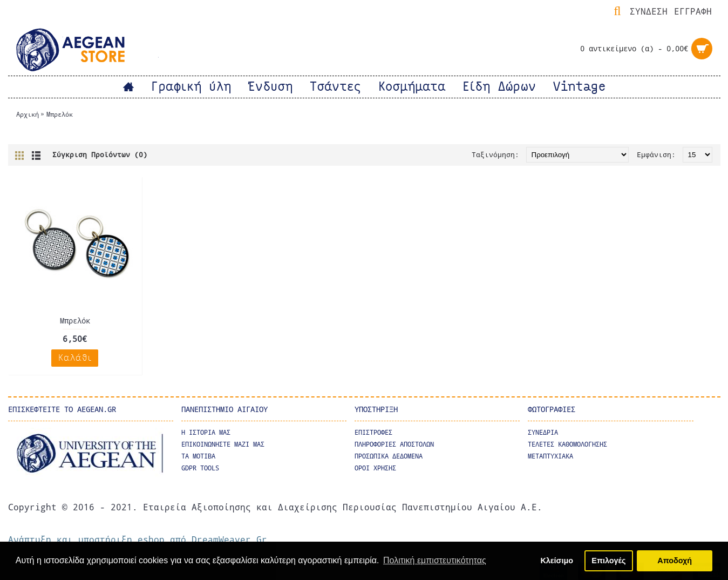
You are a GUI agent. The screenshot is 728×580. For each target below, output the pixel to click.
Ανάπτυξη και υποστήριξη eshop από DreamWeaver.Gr (138, 539)
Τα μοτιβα (198, 456)
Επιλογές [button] (608, 561)
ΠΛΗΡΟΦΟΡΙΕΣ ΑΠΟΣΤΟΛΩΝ (394, 444)
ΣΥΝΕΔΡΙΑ (543, 432)
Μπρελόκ (60, 114)
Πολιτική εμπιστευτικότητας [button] (435, 560)
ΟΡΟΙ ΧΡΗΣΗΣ (375, 468)
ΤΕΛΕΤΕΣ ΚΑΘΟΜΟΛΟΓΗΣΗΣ (567, 444)
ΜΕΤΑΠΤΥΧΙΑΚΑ (550, 456)
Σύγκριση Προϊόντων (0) (100, 154)
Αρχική (28, 114)
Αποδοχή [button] (675, 561)
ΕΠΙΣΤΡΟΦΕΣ (373, 432)
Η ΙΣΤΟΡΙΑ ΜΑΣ (206, 432)
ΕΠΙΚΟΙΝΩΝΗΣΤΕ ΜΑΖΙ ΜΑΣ (223, 444)
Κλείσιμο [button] (557, 561)
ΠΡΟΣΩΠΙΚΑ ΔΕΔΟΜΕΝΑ (389, 456)
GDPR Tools (200, 468)
